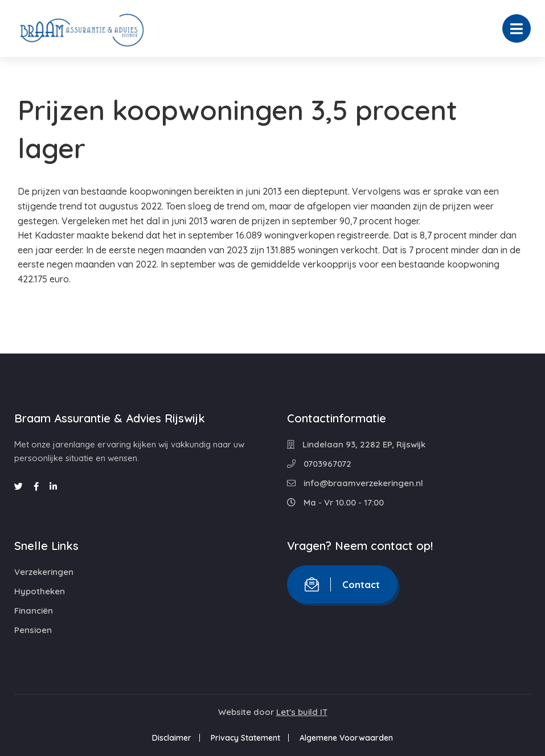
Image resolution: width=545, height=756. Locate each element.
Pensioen (33, 630)
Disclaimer (172, 738)
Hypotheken (40, 591)
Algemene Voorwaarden (346, 738)
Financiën (34, 611)
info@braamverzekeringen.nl (355, 483)
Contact (342, 584)
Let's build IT (302, 712)
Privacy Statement (245, 738)
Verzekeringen (44, 572)
